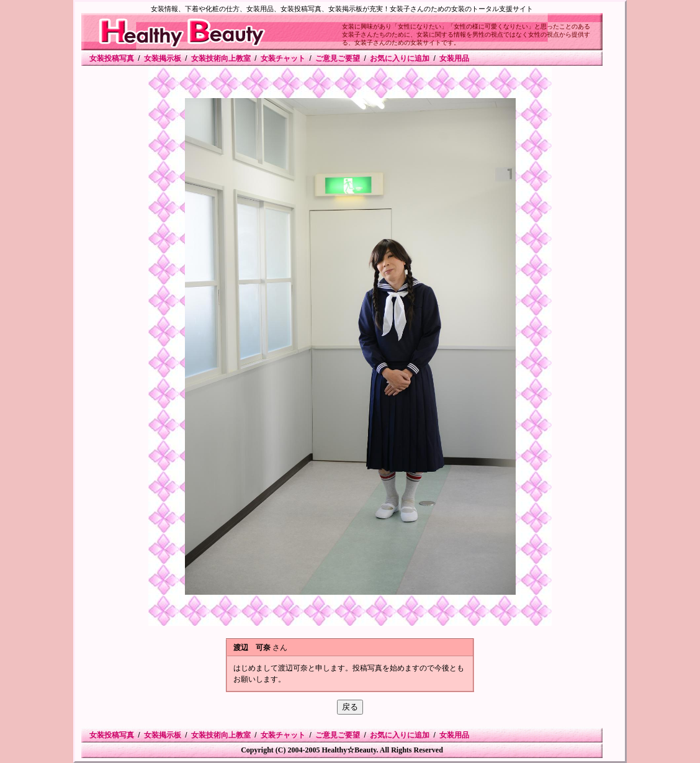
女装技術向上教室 (221, 58)
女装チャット (283, 58)
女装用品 (454, 58)
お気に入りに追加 (400, 58)
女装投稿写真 (112, 58)
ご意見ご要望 (338, 58)
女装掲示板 (163, 58)
